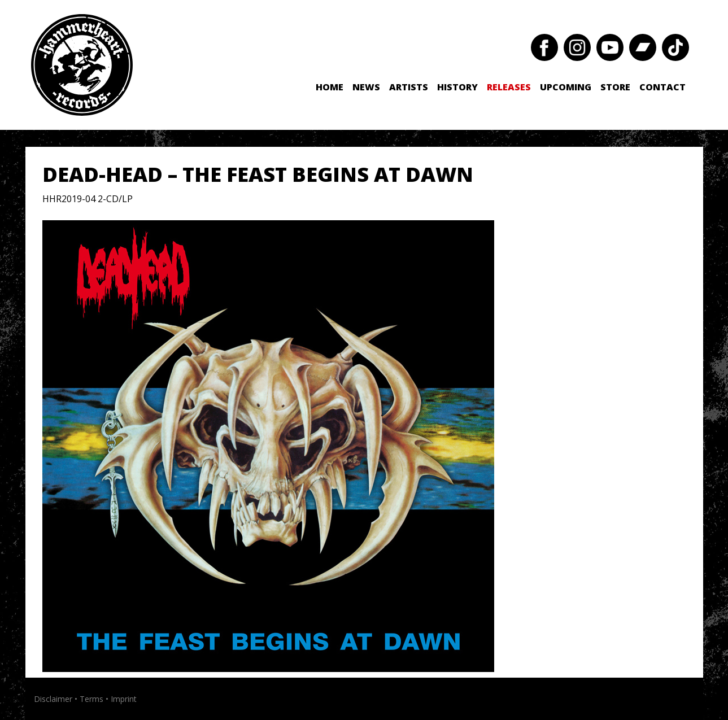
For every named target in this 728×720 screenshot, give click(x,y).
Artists (409, 87)
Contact (662, 87)
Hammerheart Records (82, 65)
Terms (91, 699)
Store (615, 87)
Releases (509, 87)
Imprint (124, 699)
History (457, 87)
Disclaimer (53, 699)
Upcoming (566, 87)
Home (330, 87)
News (366, 87)
